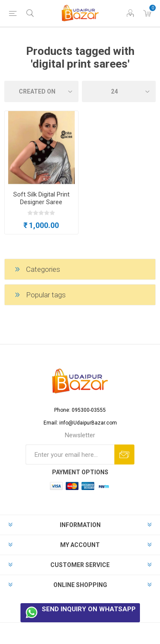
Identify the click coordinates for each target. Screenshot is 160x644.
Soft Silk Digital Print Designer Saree (41, 198)
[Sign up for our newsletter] (70, 455)
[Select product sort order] (41, 91)
